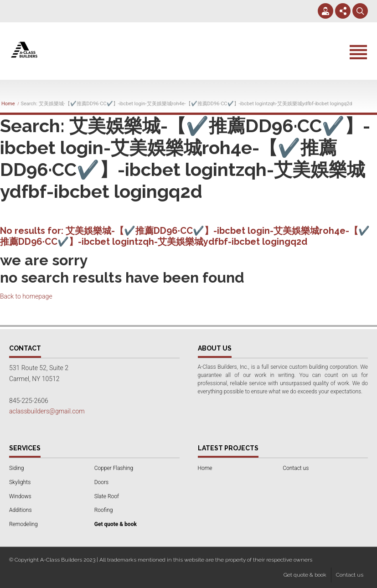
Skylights (20, 482)
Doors (101, 482)
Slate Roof (107, 496)
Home (8, 104)
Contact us (296, 468)
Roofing (104, 510)
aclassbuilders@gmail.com (47, 411)
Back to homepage (26, 296)
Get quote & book (305, 575)
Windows (20, 496)
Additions (20, 510)
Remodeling (23, 524)
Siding (16, 468)
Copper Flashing (114, 468)
